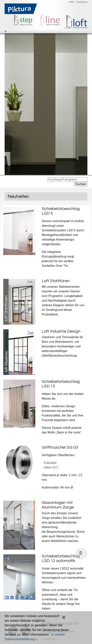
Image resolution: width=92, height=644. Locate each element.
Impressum (82, 2)
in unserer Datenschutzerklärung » (35, 637)
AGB (71, 2)
